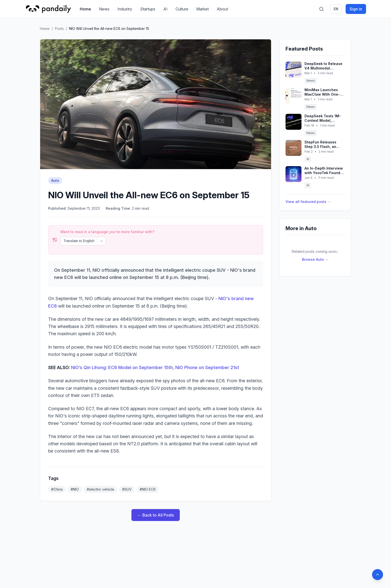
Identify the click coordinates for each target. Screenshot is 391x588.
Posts (59, 29)
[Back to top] (378, 575)
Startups (148, 9)
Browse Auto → (315, 259)
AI (165, 9)
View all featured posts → (308, 202)
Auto (55, 180)
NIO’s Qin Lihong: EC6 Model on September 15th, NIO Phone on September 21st (155, 354)
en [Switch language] (336, 9)
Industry (125, 9)
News (104, 9)
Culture (182, 9)
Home (85, 9)
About (222, 9)
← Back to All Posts (156, 502)
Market (202, 9)
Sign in (356, 9)
